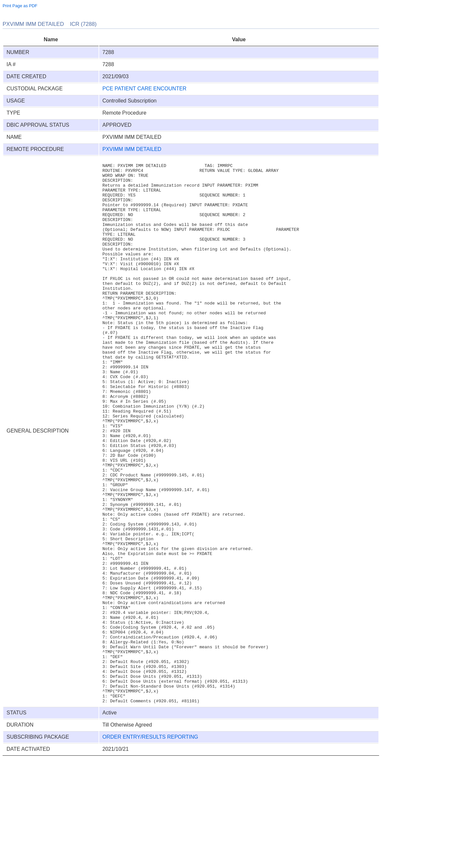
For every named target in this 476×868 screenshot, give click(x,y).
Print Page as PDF (20, 6)
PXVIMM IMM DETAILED (132, 149)
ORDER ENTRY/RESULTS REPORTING (150, 846)
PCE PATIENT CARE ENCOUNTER (145, 89)
